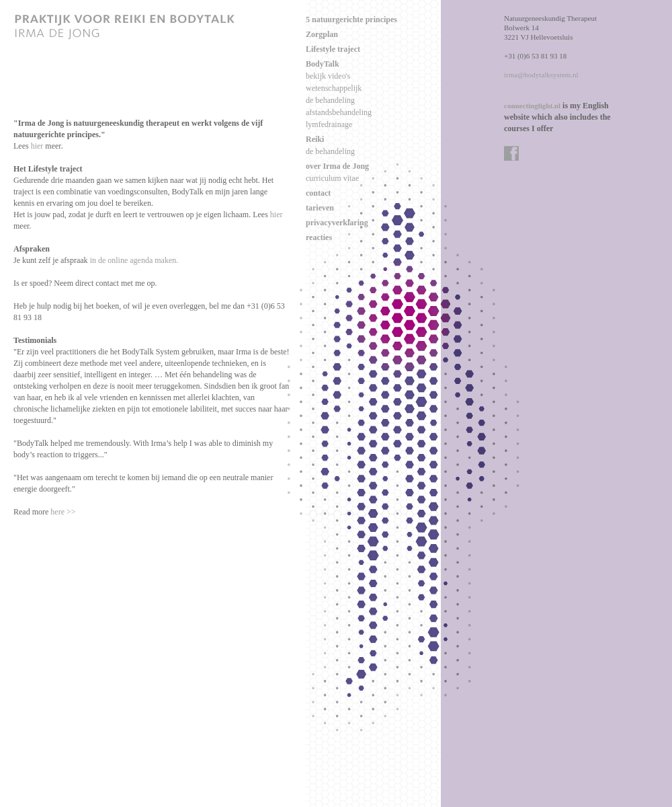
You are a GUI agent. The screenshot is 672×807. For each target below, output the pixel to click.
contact (318, 193)
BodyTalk (323, 64)
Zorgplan (322, 34)
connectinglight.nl (532, 106)
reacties (319, 237)
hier (37, 146)
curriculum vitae (332, 178)
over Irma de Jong (337, 166)
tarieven (320, 208)
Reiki (315, 139)
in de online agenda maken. (134, 260)
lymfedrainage (329, 124)
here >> (63, 512)
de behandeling (330, 100)
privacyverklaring (337, 223)
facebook (512, 154)
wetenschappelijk (334, 88)
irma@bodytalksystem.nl (541, 75)
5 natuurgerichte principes (351, 20)
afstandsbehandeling (339, 112)
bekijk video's (328, 76)
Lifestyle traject (333, 49)
